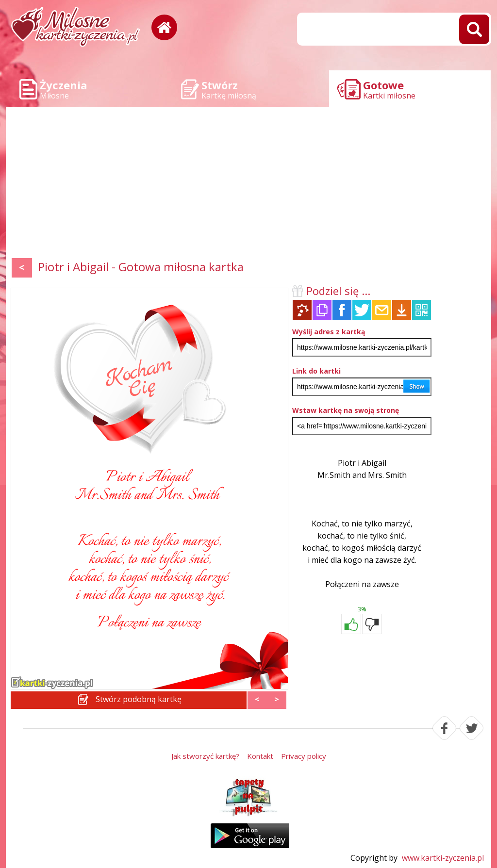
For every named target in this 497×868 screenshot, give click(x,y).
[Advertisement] (248, 184)
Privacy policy (304, 756)
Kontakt (260, 756)
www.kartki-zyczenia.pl (443, 858)
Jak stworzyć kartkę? (205, 756)
